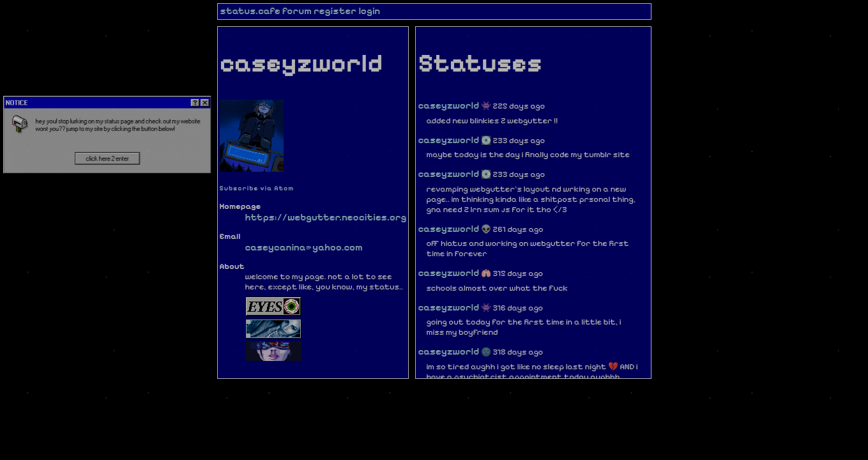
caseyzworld (448, 105)
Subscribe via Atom (257, 188)
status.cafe (250, 11)
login (369, 11)
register (335, 11)
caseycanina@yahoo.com (304, 247)
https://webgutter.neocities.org (326, 217)
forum (297, 11)
